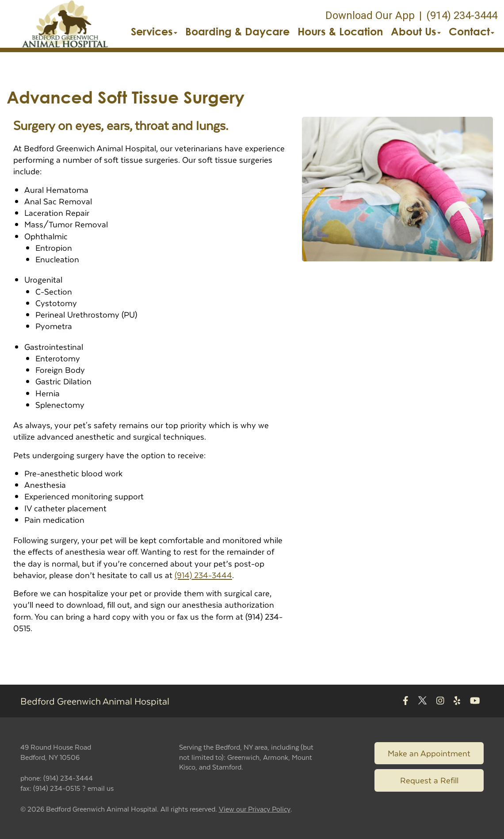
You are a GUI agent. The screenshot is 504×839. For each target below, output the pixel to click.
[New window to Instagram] (440, 701)
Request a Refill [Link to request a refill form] (429, 780)
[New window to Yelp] (457, 701)
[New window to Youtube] (475, 701)
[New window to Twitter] (422, 701)
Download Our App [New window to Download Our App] (370, 15)
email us (101, 788)
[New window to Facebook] (406, 701)
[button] (65, 24)
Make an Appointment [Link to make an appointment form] (429, 753)
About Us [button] (416, 31)
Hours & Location (340, 31)
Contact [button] (472, 31)
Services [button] (154, 31)
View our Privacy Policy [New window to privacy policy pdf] (255, 809)
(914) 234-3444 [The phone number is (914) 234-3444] (462, 15)
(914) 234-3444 (203, 575)
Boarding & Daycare (237, 31)
